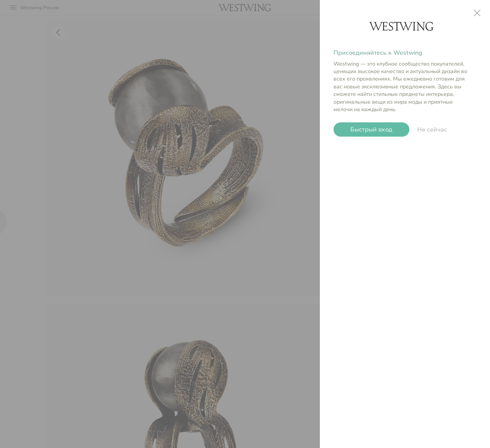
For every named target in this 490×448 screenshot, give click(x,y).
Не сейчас (432, 130)
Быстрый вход (371, 130)
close (477, 13)
